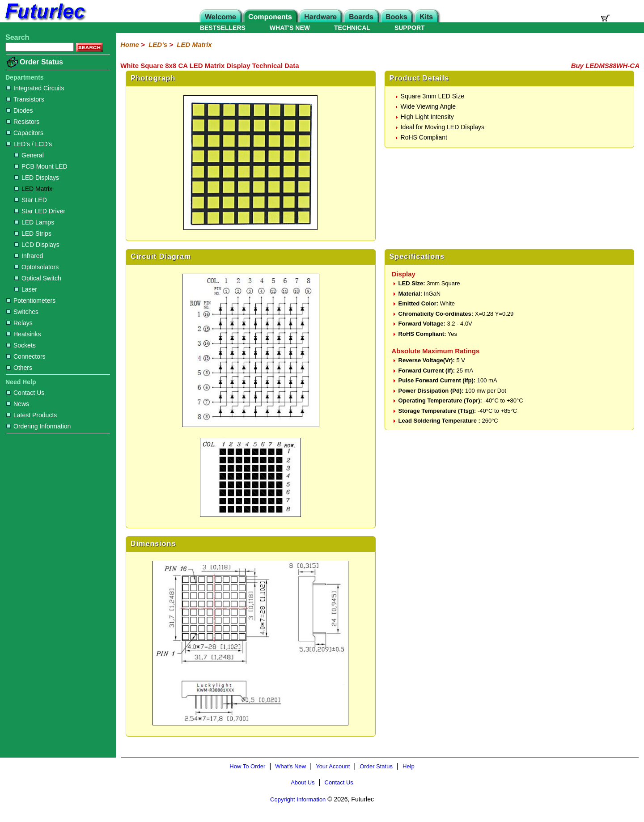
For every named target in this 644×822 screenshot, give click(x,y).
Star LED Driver (40, 211)
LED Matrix (33, 189)
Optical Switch (38, 278)
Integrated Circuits (35, 88)
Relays (19, 323)
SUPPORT (410, 28)
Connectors (26, 356)
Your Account (333, 766)
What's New (290, 766)
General (29, 155)
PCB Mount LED (41, 166)
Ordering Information (38, 426)
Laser (26, 289)
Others (19, 368)
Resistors (23, 122)
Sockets (21, 345)
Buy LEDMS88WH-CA (605, 66)
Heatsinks (23, 334)
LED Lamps (34, 222)
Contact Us (25, 393)
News (18, 404)
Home (130, 44)
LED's (158, 44)
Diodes (20, 110)
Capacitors (25, 133)
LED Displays (37, 178)
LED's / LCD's (29, 144)
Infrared (29, 256)
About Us (303, 782)
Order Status (41, 62)
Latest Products (32, 415)
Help (409, 766)
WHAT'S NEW (290, 28)
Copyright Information (298, 799)
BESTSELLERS (223, 28)
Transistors (25, 99)
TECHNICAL (352, 28)
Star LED (31, 200)
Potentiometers (31, 301)
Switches (22, 312)
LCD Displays (37, 245)
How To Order (247, 766)
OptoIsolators (36, 267)
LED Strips (33, 233)
